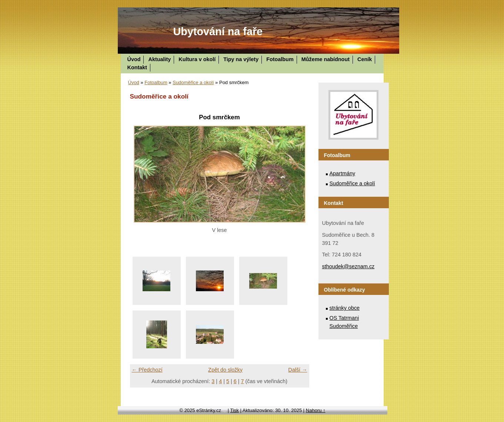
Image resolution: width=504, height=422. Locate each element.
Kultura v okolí (197, 59)
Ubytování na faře (218, 31)
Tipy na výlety (241, 59)
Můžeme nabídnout (326, 59)
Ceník (365, 59)
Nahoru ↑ (316, 410)
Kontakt (137, 67)
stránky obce (345, 308)
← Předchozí (147, 370)
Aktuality (159, 59)
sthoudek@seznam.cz (348, 266)
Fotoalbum (280, 59)
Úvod (134, 59)
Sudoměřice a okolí (193, 82)
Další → (298, 370)
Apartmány (343, 173)
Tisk (235, 410)
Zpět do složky (225, 370)
